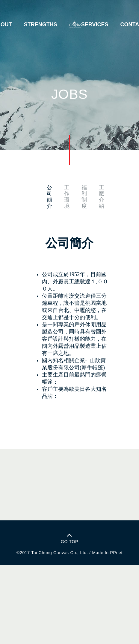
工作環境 (67, 197)
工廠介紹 (102, 197)
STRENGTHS (41, 24)
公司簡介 (49, 197)
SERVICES (95, 24)
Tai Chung (41, 553)
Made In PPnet (107, 553)
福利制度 (84, 197)
